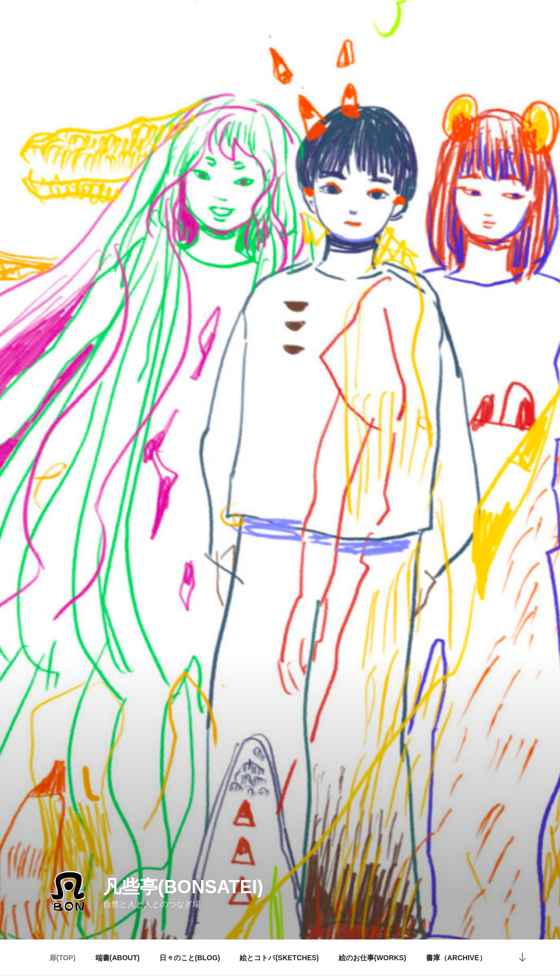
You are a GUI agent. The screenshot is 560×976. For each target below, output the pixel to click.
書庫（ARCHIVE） (456, 958)
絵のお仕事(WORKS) (372, 958)
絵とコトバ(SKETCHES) (279, 958)
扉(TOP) (62, 958)
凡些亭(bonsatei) (183, 887)
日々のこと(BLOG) (190, 958)
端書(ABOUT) (118, 958)
